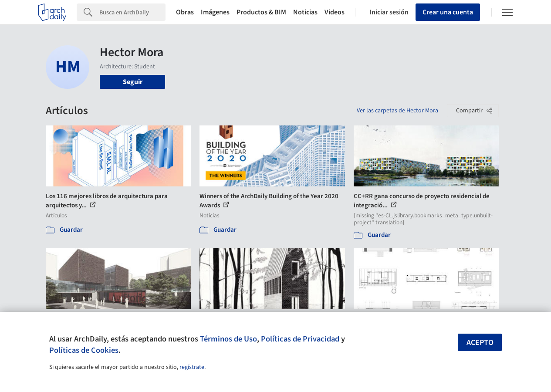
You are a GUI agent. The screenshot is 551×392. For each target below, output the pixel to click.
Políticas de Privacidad (300, 339)
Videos (335, 12)
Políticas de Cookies (84, 350)
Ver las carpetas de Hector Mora (397, 111)
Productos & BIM (261, 12)
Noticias (305, 12)
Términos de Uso (228, 339)
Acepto (480, 343)
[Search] (132, 12)
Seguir (133, 82)
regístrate (192, 367)
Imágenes (215, 12)
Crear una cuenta (448, 12)
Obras (185, 12)
